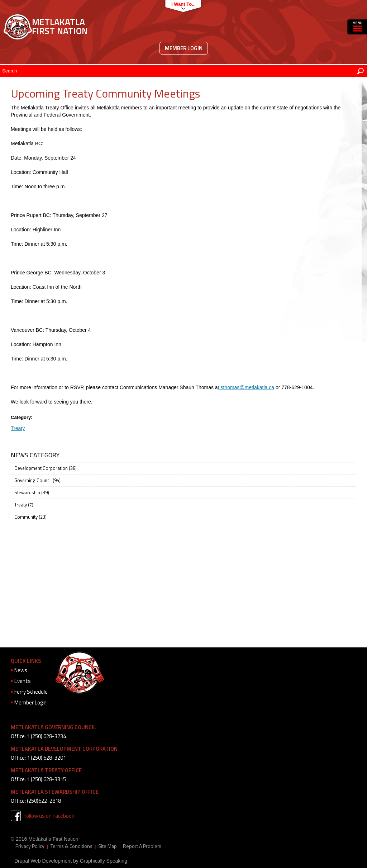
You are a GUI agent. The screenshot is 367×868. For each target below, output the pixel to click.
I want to (182, 4)
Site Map (108, 846)
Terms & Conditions (72, 846)
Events (23, 681)
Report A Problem (142, 846)
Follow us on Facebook (49, 816)
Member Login (184, 48)
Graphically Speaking (104, 861)
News (21, 670)
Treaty (18, 428)
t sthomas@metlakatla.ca (246, 387)
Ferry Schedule (31, 692)
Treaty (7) (24, 505)
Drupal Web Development (43, 861)
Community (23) (30, 517)
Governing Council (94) (37, 480)
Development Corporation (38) (46, 468)
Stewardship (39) (32, 492)
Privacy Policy (30, 846)
